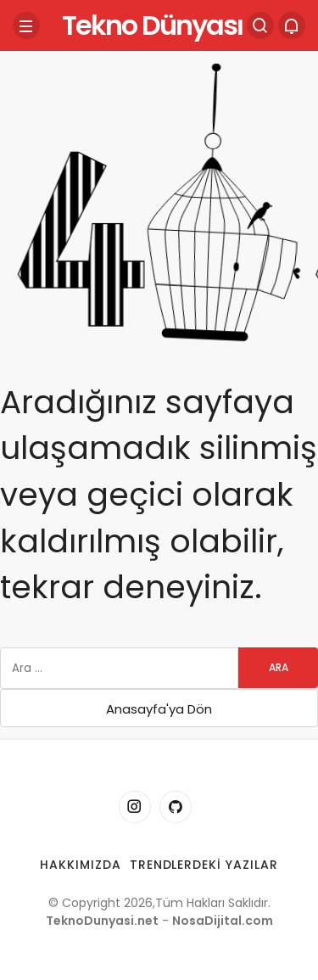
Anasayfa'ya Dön (159, 709)
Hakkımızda (81, 865)
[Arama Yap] (260, 25)
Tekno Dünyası (152, 25)
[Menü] (26, 25)
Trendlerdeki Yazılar (204, 865)
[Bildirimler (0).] (292, 25)
